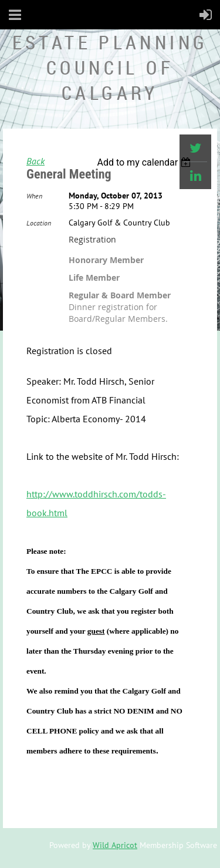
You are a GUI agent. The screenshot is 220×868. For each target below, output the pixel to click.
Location (39, 223)
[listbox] (145, 162)
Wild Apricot (115, 845)
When (34, 196)
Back (35, 161)
